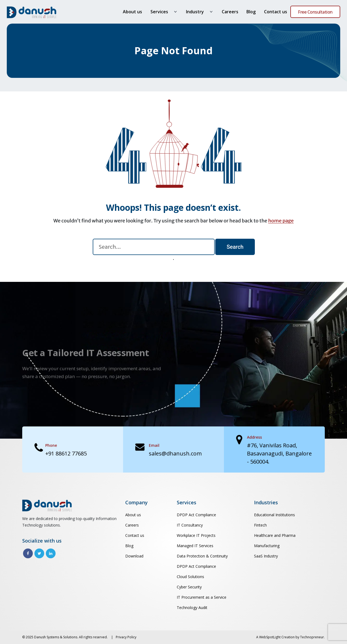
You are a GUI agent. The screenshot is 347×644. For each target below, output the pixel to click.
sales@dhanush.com (175, 453)
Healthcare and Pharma (275, 535)
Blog (251, 12)
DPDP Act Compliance (196, 515)
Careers (230, 12)
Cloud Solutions (190, 577)
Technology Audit (192, 608)
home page (281, 221)
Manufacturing (267, 546)
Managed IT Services (195, 546)
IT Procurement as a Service (202, 597)
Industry (195, 12)
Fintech (260, 525)
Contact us (276, 12)
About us (132, 12)
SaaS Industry (266, 556)
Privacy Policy (126, 637)
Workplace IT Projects (196, 535)
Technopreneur (312, 637)
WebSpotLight (270, 637)
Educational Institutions (274, 515)
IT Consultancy (190, 525)
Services (159, 12)
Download (134, 556)
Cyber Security (189, 587)
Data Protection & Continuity (202, 556)
